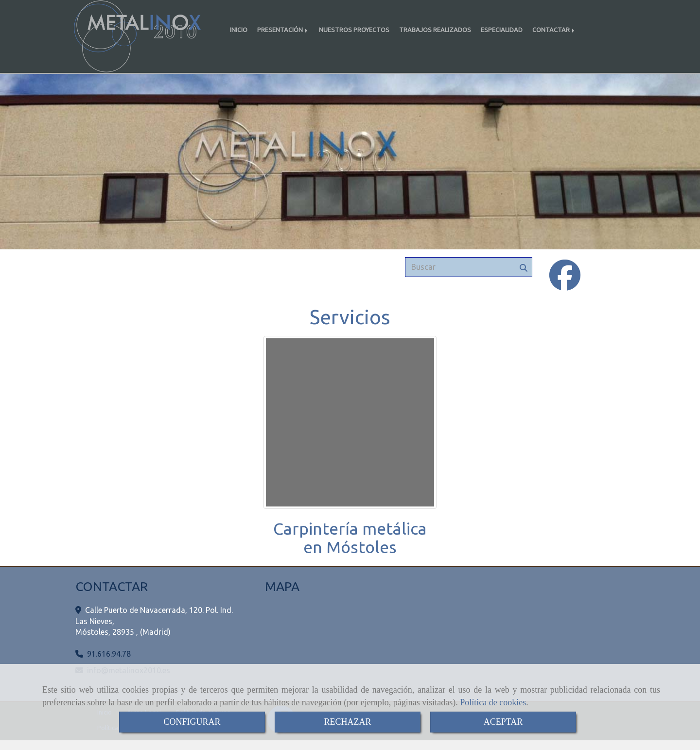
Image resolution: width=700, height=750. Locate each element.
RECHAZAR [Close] (347, 722)
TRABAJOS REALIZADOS (435, 30)
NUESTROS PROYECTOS (354, 30)
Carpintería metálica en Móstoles (350, 547)
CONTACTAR (554, 30)
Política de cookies (493, 702)
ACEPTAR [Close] (503, 722)
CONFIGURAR (192, 722)
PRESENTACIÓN (283, 30)
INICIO (239, 30)
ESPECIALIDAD (502, 30)
